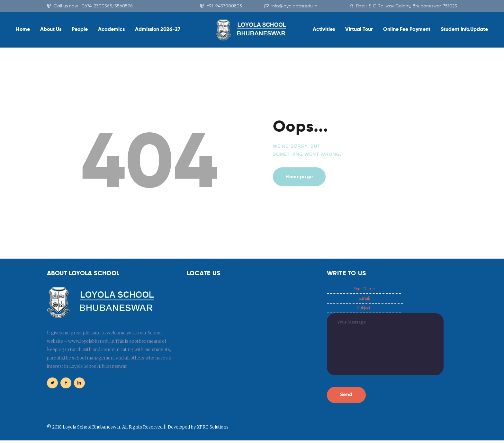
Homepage (300, 177)
